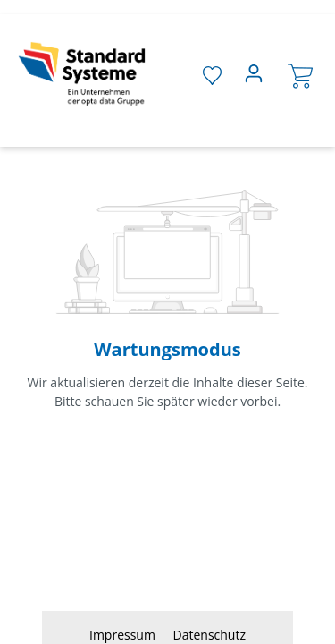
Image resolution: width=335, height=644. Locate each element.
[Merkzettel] (212, 74)
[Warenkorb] (300, 75)
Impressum (124, 635)
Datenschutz (209, 635)
